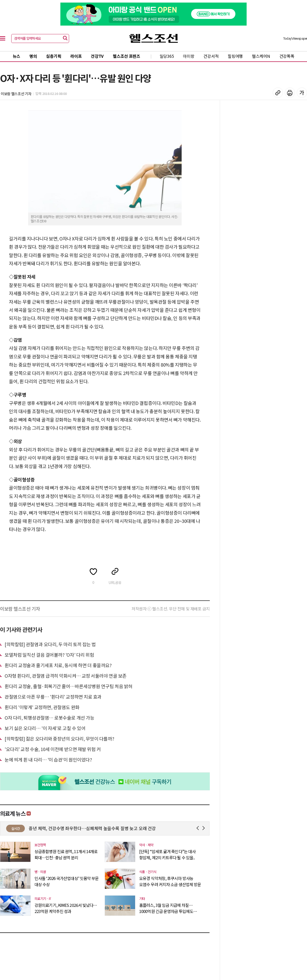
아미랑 (189, 56)
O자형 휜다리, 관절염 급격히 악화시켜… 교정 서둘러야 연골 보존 (66, 676)
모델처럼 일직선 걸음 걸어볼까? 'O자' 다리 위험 (49, 655)
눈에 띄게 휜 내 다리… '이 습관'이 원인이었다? (48, 759)
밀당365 (167, 56)
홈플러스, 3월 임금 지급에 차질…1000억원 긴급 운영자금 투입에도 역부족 (166, 908)
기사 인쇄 (290, 93)
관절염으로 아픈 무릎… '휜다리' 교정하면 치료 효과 (53, 697)
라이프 (76, 56)
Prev (199, 828)
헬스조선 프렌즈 (127, 56)
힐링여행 (235, 56)
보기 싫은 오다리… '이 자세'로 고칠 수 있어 (45, 728)
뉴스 (17, 56)
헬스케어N (261, 56)
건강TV (97, 56)
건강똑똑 (287, 56)
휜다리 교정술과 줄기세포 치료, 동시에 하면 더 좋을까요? (58, 665)
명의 (33, 56)
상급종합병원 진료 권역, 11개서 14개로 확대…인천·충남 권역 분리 (66, 854)
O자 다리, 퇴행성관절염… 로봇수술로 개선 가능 (49, 718)
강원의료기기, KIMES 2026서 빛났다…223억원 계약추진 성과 (66, 908)
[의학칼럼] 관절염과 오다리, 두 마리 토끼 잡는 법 (50, 644)
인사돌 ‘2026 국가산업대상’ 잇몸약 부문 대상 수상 (67, 881)
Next (205, 828)
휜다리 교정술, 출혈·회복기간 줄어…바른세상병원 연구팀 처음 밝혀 (69, 686)
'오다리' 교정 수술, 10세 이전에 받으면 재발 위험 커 (53, 749)
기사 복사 (278, 93)
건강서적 (211, 56)
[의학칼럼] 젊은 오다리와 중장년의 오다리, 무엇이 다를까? (59, 739)
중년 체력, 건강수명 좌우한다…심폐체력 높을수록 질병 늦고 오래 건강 (124, 828)
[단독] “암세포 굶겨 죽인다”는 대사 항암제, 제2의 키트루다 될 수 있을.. (167, 854)
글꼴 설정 (302, 93)
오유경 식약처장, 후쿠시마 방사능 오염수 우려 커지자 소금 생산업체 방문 (170, 881)
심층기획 (54, 56)
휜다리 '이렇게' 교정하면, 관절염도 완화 (42, 707)
